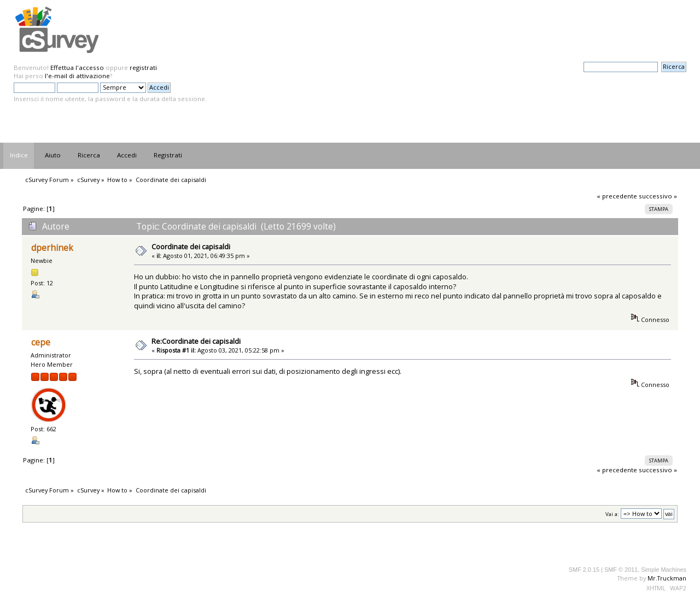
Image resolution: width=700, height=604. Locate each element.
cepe (41, 342)
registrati (143, 68)
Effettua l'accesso (77, 68)
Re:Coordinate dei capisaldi (196, 341)
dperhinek (52, 248)
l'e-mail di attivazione (77, 76)
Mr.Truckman (667, 578)
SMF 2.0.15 (584, 570)
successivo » (658, 196)
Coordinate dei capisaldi (191, 247)
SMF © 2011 (621, 570)
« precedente (617, 196)
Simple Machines (664, 570)
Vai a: (612, 514)
